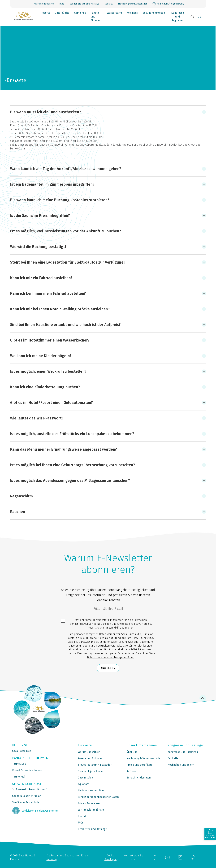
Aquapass (84, 784)
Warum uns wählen (44, 4)
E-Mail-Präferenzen (90, 803)
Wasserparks (115, 13)
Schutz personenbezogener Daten (98, 797)
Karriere (131, 771)
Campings (80, 13)
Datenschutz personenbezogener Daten (111, 657)
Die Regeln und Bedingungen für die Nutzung (67, 857)
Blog (62, 4)
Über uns (132, 752)
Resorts (45, 13)
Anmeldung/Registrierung (168, 4)
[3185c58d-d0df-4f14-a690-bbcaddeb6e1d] (108, 609)
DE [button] (199, 17)
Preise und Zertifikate (139, 765)
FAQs (81, 823)
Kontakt (108, 4)
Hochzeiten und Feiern (181, 765)
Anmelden (108, 668)
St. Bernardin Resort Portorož (30, 789)
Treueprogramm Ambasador (132, 4)
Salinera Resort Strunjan (27, 796)
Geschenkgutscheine (90, 771)
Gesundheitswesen (154, 13)
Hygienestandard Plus (91, 790)
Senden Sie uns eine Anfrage (84, 4)
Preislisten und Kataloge (92, 829)
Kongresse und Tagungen (178, 17)
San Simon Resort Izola (26, 802)
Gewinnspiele (86, 778)
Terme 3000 (19, 764)
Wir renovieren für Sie (91, 810)
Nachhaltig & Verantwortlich (143, 758)
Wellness (132, 13)
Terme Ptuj (19, 777)
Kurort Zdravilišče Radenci (28, 770)
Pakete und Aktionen (96, 17)
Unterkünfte (62, 13)
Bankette (173, 758)
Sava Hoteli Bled (22, 751)
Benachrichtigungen (139, 778)
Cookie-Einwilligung (111, 857)
